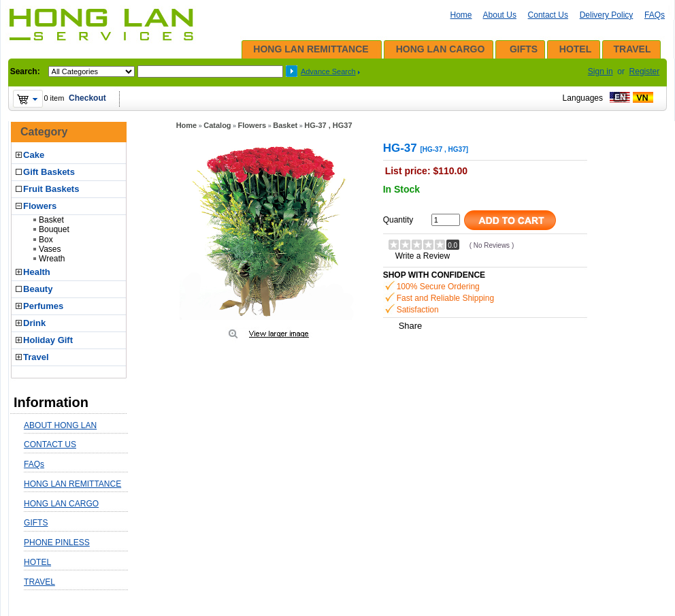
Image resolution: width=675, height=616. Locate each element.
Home (461, 15)
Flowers (40, 206)
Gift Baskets (49, 172)
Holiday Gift (48, 340)
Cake (34, 155)
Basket (51, 220)
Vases (50, 249)
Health (37, 272)
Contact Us (548, 15)
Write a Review (423, 256)
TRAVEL (632, 49)
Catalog (217, 125)
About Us (500, 15)
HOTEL (575, 49)
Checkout (87, 98)
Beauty (38, 289)
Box (46, 240)
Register (645, 71)
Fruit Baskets (51, 189)
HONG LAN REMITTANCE (311, 49)
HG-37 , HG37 (328, 125)
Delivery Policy (607, 15)
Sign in (600, 71)
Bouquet (54, 229)
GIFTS (524, 49)
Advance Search (328, 71)
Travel (36, 357)
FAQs (655, 15)
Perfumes (43, 306)
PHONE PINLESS (57, 542)
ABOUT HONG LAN (60, 425)
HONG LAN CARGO (441, 49)
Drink (34, 323)
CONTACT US (50, 444)
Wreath (52, 259)
